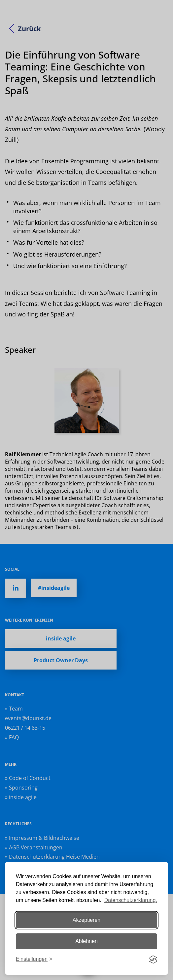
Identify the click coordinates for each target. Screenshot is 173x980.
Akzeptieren (87, 920)
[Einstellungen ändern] (34, 959)
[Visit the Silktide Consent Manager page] (153, 960)
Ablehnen (86, 941)
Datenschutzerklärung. (131, 900)
